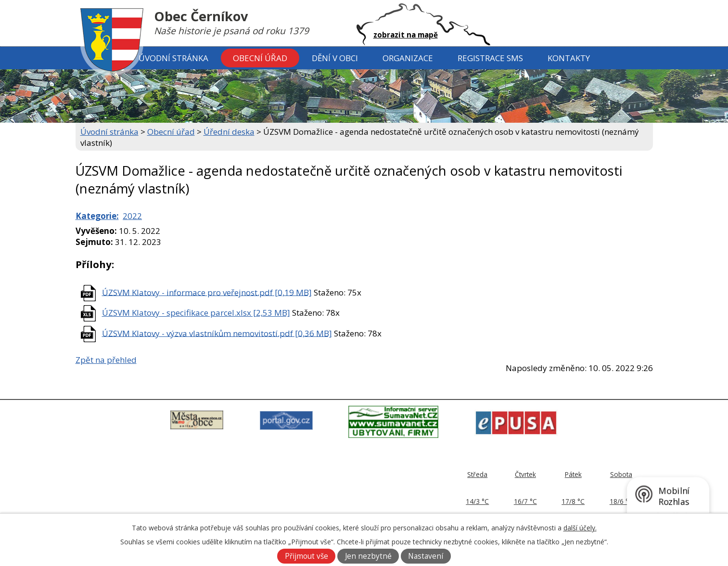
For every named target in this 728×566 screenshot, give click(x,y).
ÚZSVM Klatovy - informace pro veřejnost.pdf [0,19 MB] (207, 292)
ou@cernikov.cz (328, 504)
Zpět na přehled (106, 360)
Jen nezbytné (368, 556)
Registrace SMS (490, 58)
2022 (132, 216)
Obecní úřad (260, 58)
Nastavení (426, 556)
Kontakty (569, 58)
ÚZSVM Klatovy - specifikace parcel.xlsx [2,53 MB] (196, 313)
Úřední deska (229, 132)
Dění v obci (335, 58)
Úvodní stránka (173, 58)
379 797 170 (326, 493)
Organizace (408, 58)
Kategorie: (97, 216)
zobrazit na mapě (406, 35)
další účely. (580, 528)
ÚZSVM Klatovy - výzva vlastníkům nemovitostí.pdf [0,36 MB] (217, 333)
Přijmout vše (307, 556)
